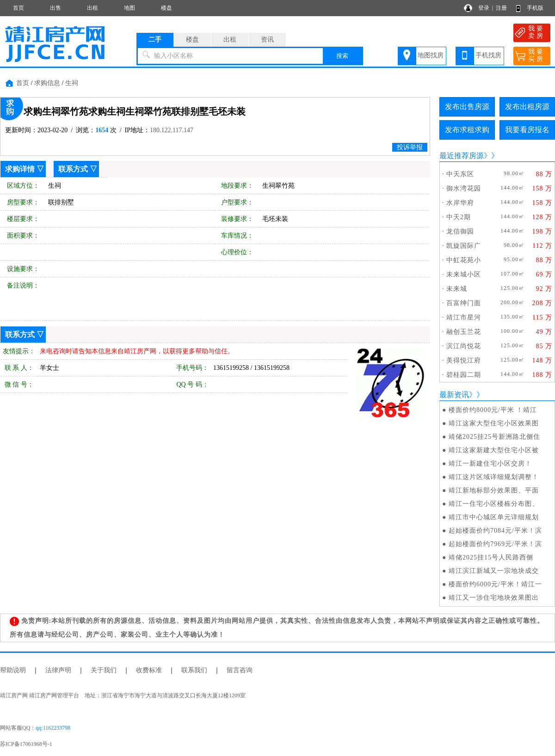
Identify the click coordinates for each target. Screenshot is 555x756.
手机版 (535, 8)
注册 (501, 8)
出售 (55, 8)
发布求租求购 (467, 130)
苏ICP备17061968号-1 (29, 744)
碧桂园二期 (464, 375)
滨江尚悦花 (464, 346)
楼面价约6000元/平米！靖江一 (495, 584)
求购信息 (47, 83)
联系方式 (73, 169)
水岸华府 (460, 203)
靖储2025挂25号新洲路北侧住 (494, 437)
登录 (484, 8)
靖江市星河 (464, 317)
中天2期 (459, 217)
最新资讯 (454, 395)
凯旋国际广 (464, 246)
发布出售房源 (467, 107)
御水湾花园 (464, 188)
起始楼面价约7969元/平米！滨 (495, 544)
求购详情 (20, 169)
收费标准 (149, 670)
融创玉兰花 (464, 332)
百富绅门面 (464, 303)
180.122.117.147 (172, 130)
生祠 (72, 83)
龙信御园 (460, 231)
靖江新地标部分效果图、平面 (494, 490)
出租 (92, 8)
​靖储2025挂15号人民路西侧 (491, 557)
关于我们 (104, 670)
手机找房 (488, 55)
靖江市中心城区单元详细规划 (494, 517)
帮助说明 (13, 670)
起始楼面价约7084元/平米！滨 (495, 531)
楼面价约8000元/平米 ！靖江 (493, 410)
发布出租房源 (527, 107)
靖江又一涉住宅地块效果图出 (494, 598)
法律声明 (58, 670)
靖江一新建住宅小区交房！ (490, 464)
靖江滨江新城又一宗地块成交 (494, 571)
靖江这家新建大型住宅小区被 (494, 450)
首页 (18, 8)
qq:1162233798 (53, 728)
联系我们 (194, 670)
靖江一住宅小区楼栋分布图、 (494, 504)
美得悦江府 (464, 360)
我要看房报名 (527, 130)
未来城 (457, 289)
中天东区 (460, 174)
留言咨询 (240, 670)
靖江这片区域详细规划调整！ (494, 477)
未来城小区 (464, 274)
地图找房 (431, 55)
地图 (129, 8)
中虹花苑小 (464, 260)
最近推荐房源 (462, 156)
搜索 (342, 56)
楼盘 (166, 8)
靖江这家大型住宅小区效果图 (494, 423)
